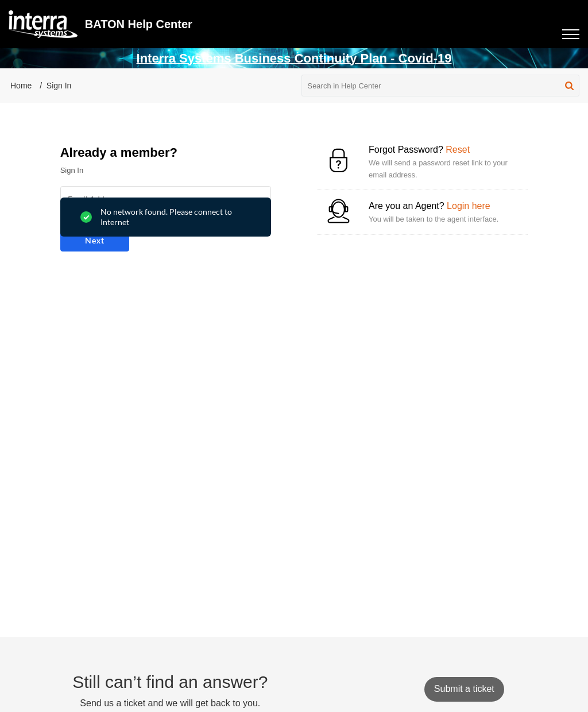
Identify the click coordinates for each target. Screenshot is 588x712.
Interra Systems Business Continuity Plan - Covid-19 (294, 58)
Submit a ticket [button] (464, 689)
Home (21, 86)
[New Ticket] (464, 689)
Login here (469, 206)
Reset (458, 150)
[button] (569, 86)
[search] (441, 86)
